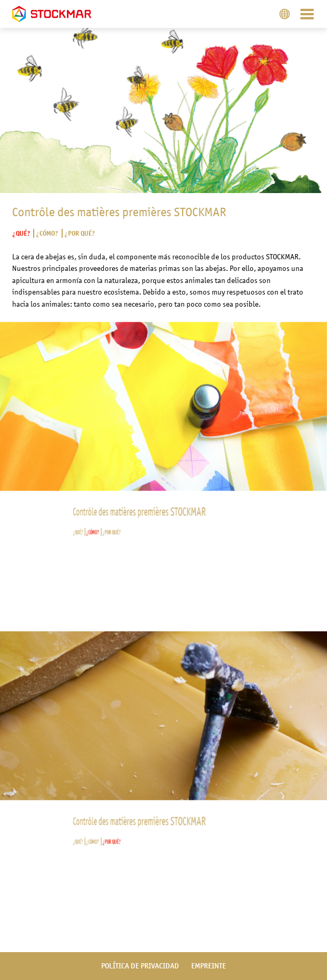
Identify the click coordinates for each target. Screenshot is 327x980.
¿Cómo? (47, 233)
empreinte (209, 966)
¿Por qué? (79, 233)
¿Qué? (21, 233)
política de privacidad (140, 966)
